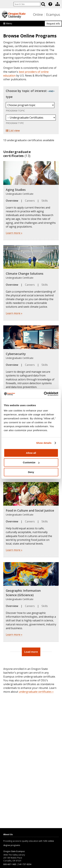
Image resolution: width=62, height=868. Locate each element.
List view (13, 131)
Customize (31, 462)
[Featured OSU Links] (50, 4)
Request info (53, 24)
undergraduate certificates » (36, 692)
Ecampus (53, 15)
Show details (44, 443)
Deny (31, 472)
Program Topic (15, 111)
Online (38, 15)
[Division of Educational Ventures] (58, 4)
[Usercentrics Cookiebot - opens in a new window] (44, 394)
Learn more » (14, 233)
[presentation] (50, 4)
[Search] (43, 4)
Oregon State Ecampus (14, 851)
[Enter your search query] (27, 4)
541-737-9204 (25, 864)
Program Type (15, 123)
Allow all (31, 453)
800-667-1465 (10, 864)
